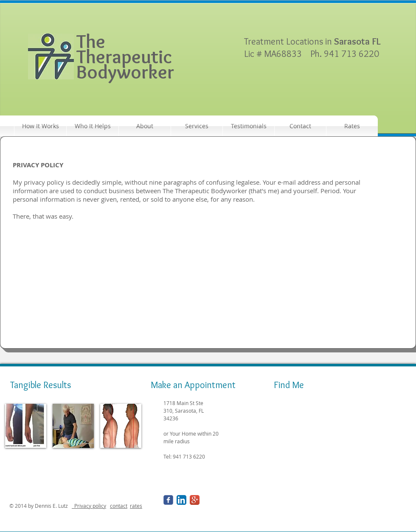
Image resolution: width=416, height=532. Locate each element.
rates (136, 506)
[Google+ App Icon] (195, 500)
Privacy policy (89, 506)
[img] (26, 426)
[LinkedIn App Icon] (181, 500)
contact (119, 506)
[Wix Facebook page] (168, 500)
